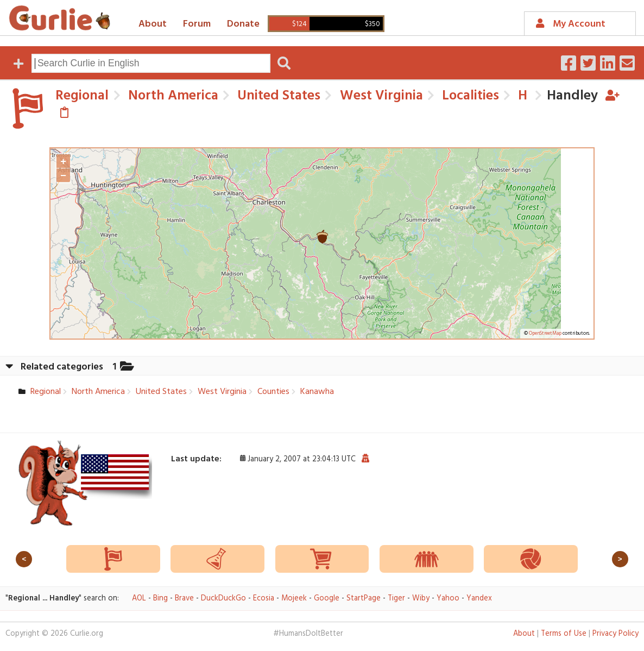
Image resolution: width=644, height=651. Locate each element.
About (153, 24)
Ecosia (264, 599)
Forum (197, 24)
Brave (184, 599)
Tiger (396, 599)
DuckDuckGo (223, 599)
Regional (82, 96)
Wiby (421, 599)
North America (172, 96)
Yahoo (448, 599)
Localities (469, 96)
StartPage (364, 599)
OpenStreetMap (545, 334)
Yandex (479, 599)
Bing (160, 599)
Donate (243, 24)
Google (327, 599)
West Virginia (380, 96)
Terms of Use (564, 634)
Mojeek (294, 599)
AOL (139, 599)
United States (277, 96)
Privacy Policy (615, 634)
